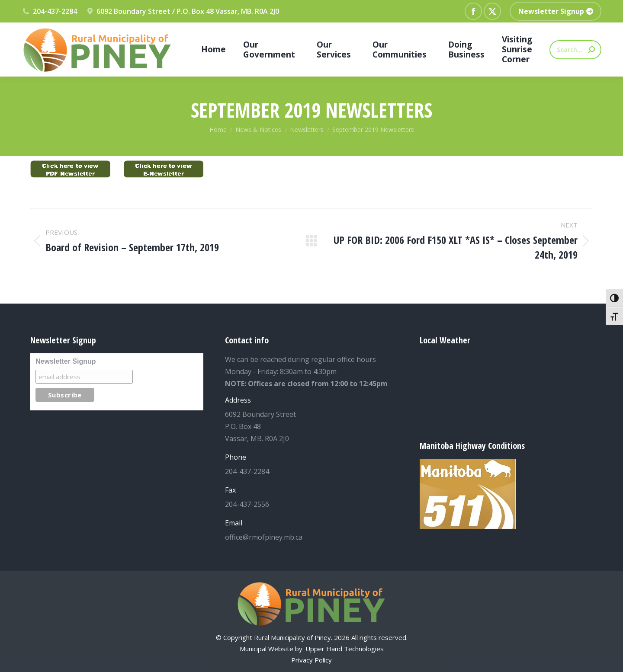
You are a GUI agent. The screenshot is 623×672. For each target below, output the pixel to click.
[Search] (575, 50)
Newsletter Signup (66, 361)
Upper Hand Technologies (345, 649)
